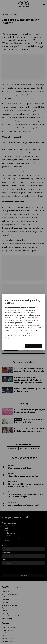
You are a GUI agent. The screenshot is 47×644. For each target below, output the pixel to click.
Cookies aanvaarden (33, 346)
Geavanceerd (17, 346)
